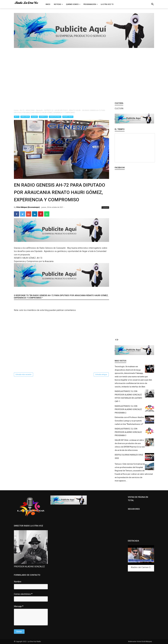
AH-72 (17, 117)
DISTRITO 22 (43, 117)
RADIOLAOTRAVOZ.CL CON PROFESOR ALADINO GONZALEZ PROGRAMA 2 (128, 409)
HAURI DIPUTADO (55, 117)
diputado (34, 117)
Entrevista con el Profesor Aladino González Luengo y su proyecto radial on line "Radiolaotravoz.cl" (129, 421)
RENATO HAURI (68, 117)
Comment (105, 207)
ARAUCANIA (25, 117)
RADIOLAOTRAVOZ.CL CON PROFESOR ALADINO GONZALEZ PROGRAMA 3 (128, 432)
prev (116, 340)
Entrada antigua (101, 375)
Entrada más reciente (23, 375)
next (118, 340)
